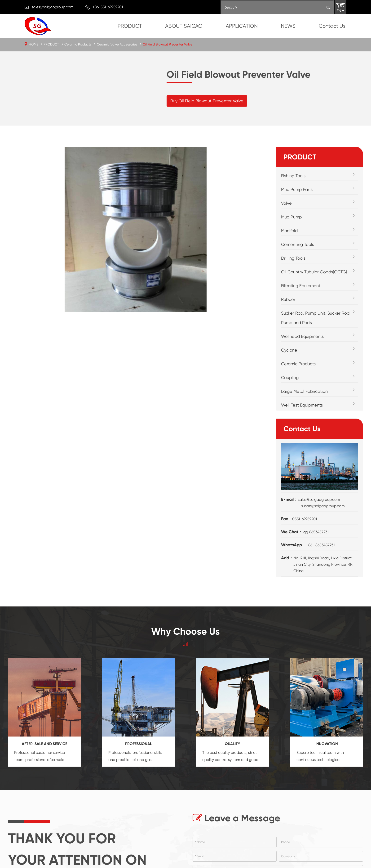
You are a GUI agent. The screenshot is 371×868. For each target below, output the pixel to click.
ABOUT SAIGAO (184, 26)
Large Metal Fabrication (304, 410)
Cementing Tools (298, 264)
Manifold (289, 250)
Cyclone (289, 369)
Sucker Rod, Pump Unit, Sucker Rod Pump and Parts (315, 337)
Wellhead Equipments (302, 355)
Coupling (290, 397)
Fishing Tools (293, 195)
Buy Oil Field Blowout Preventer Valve (207, 111)
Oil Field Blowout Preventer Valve (168, 44)
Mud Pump (291, 236)
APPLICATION (242, 26)
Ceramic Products (78, 44)
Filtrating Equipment (301, 305)
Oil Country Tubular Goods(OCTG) (314, 291)
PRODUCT (130, 26)
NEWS (288, 26)
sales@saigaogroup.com (53, 7)
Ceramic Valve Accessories (117, 44)
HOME (33, 44)
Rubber (288, 319)
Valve (286, 222)
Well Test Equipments (302, 424)
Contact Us (332, 26)
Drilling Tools (293, 277)
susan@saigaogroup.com (323, 525)
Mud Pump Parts (297, 209)
